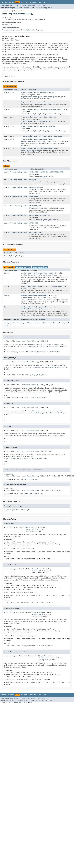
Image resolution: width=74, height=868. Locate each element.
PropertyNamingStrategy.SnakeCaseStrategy (37, 139)
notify (44, 323)
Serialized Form (8, 76)
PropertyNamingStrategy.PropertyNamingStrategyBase (22, 30)
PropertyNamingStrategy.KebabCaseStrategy (37, 92)
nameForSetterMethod (29, 307)
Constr (20, 8)
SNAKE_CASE (33, 223)
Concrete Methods (40, 267)
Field (15, 8)
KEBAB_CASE (33, 180)
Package (11, 2)
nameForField (26, 286)
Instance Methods (23, 267)
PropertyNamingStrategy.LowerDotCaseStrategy (39, 117)
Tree (26, 2)
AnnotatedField (58, 286)
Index (40, 2)
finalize (20, 323)
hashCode (36, 323)
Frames (24, 6)
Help (44, 2)
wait (67, 323)
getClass (28, 323)
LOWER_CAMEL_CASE (36, 187)
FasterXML (18, 703)
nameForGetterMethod (29, 296)
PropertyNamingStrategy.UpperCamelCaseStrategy (40, 148)
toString (61, 323)
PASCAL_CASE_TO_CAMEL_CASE (40, 215)
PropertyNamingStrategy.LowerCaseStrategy (37, 102)
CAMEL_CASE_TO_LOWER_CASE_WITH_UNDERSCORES (46, 172)
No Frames (31, 6)
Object (11, 38)
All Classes (42, 6)
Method (26, 8)
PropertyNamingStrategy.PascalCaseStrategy (38, 126)
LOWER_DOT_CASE (35, 206)
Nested (10, 8)
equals (12, 323)
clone (6, 323)
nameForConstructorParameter (32, 273)
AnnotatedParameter (28, 275)
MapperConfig (49, 273)
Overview (4, 2)
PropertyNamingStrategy (19, 172)
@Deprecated (8, 474)
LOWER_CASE (33, 197)
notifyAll (52, 323)
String (7, 273)
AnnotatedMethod (27, 298)
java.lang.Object (8, 18)
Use (22, 2)
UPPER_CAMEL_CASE (36, 232)
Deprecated (33, 2)
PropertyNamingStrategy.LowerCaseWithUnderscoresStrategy (44, 109)
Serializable (7, 24)
